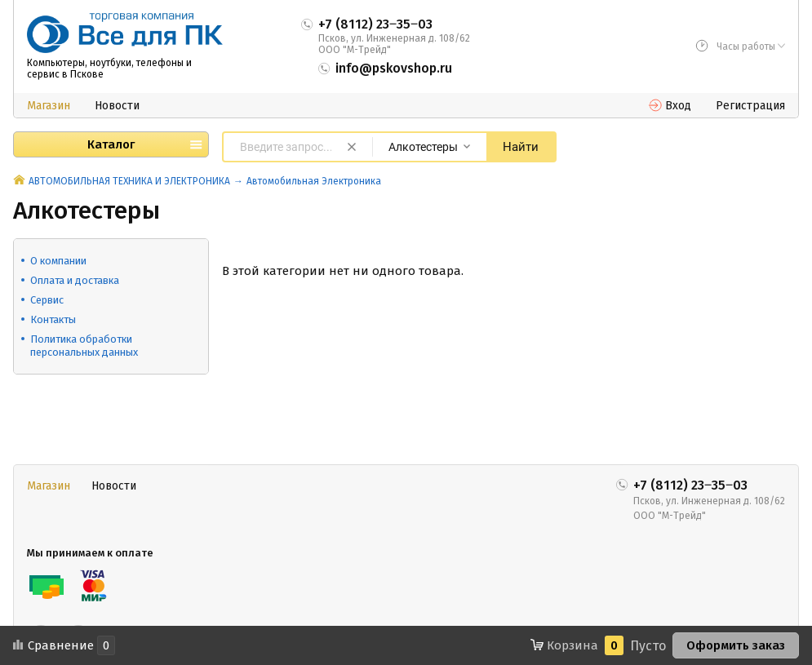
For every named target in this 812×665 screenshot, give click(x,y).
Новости (117, 106)
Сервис (47, 300)
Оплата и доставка (75, 280)
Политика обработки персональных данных (84, 346)
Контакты (53, 319)
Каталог (111, 144)
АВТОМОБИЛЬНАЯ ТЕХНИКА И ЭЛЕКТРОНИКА (129, 181)
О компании (58, 261)
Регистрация (750, 106)
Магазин (49, 106)
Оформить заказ (736, 645)
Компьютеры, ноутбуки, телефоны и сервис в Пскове (109, 69)
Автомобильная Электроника (314, 181)
